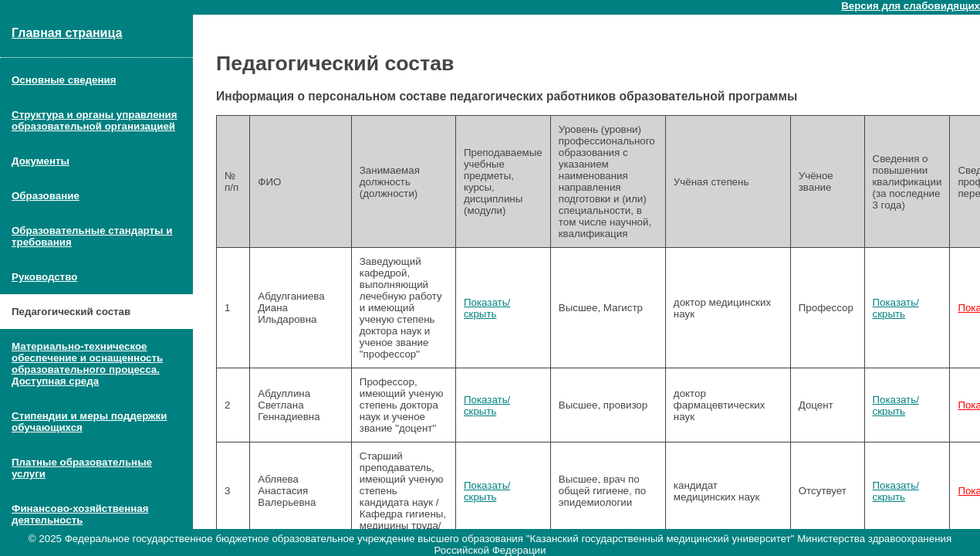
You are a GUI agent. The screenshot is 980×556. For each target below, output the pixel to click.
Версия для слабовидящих (911, 6)
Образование (46, 196)
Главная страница (67, 33)
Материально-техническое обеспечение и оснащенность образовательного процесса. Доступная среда (87, 364)
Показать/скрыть (487, 308)
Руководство (44, 277)
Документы (41, 161)
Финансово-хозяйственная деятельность (80, 514)
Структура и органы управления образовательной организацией (95, 120)
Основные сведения (64, 80)
